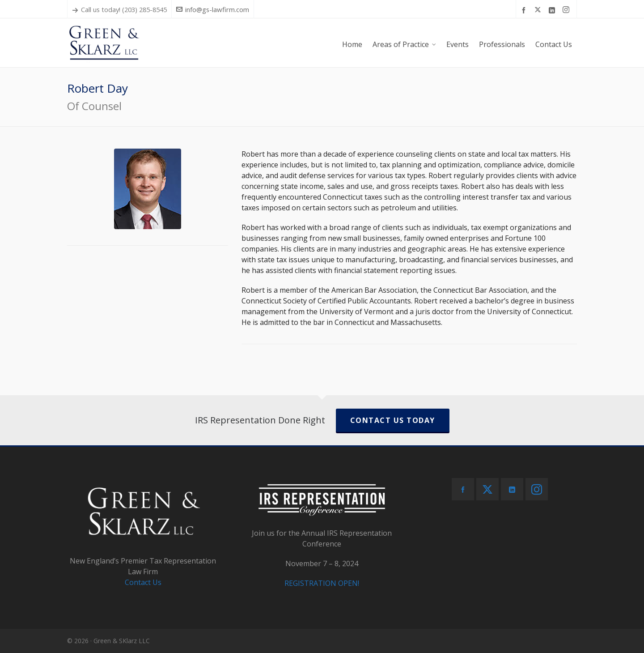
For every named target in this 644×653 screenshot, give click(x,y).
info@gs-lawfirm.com (213, 9)
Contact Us (143, 582)
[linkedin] (553, 10)
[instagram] (567, 10)
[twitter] (539, 10)
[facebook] (525, 10)
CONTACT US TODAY (393, 420)
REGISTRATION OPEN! (322, 583)
